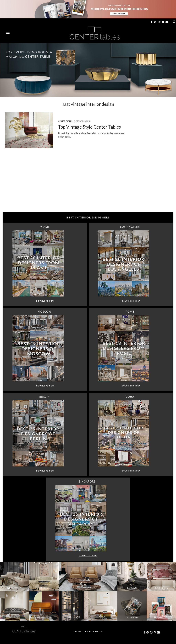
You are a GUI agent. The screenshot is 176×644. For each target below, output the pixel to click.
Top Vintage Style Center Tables (89, 127)
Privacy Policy (94, 631)
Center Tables (65, 121)
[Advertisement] (88, 185)
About (78, 631)
